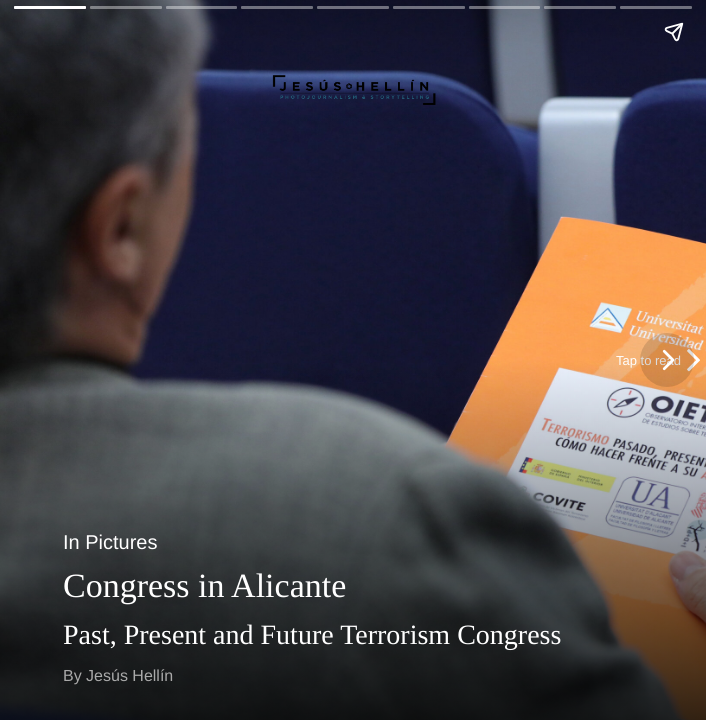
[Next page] (667, 360)
